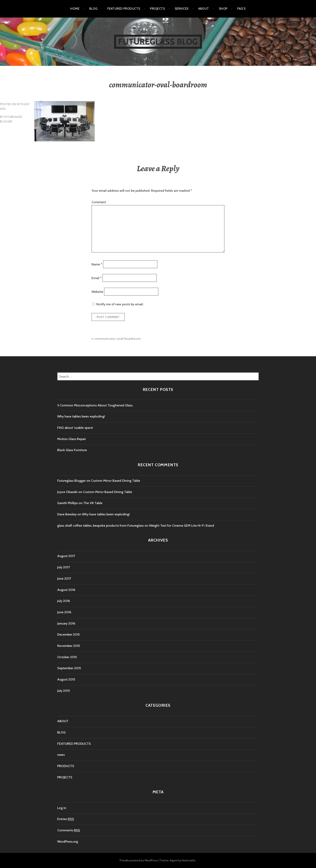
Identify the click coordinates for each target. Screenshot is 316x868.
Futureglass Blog (158, 42)
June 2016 (64, 612)
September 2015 (69, 668)
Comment (99, 202)
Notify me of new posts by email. (120, 304)
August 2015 (66, 679)
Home (75, 9)
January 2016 (66, 623)
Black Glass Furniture (72, 450)
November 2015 (69, 646)
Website (97, 292)
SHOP (223, 9)
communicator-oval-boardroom (117, 339)
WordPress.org (68, 842)
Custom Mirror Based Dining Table (116, 481)
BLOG (93, 9)
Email (97, 278)
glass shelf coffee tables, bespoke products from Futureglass (100, 526)
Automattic (189, 860)
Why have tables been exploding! (81, 416)
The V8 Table (93, 503)
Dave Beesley (67, 514)
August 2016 (66, 590)
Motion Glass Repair (72, 439)
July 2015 (63, 691)
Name (97, 264)
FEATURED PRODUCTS (124, 9)
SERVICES (182, 9)
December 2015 (68, 634)
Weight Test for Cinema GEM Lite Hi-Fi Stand (182, 526)
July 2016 (64, 601)
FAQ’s (241, 9)
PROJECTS (157, 9)
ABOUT (204, 9)
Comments (69, 830)
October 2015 (67, 657)
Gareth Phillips (68, 503)
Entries (66, 819)
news (61, 755)
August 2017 (66, 556)
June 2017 (64, 578)
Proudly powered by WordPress (139, 860)
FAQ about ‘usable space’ (75, 428)
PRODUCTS (66, 766)
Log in (62, 808)
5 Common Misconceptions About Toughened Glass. (95, 405)
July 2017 (63, 567)
